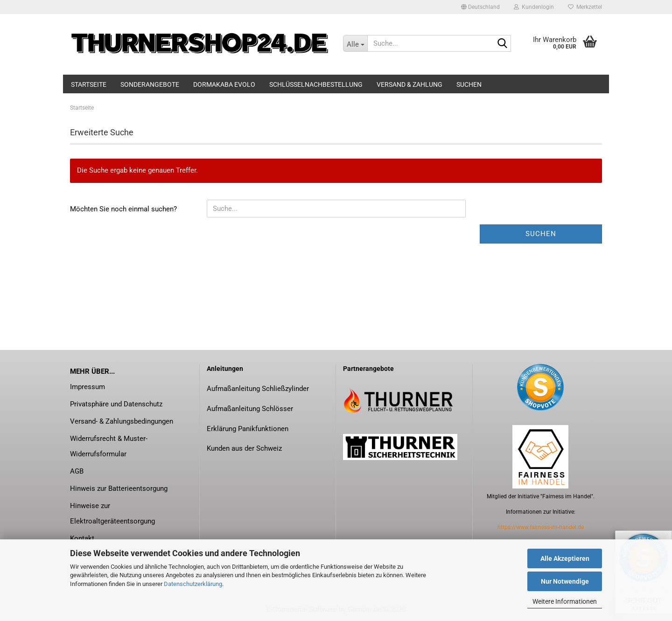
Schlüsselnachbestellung (316, 84)
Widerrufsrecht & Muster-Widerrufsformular (109, 446)
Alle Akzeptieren (565, 558)
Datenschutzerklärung (193, 584)
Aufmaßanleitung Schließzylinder (258, 389)
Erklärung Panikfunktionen (248, 429)
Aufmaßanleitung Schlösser (250, 409)
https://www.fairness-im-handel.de (541, 527)
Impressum (87, 387)
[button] (480, 7)
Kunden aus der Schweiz (244, 448)
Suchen (469, 84)
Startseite (89, 84)
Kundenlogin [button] (534, 7)
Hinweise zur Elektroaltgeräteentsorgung (112, 513)
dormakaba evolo (224, 84)
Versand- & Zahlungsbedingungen (122, 421)
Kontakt (82, 538)
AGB (77, 471)
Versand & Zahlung (409, 84)
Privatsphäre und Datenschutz (116, 404)
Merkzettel (585, 7)
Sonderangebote (150, 84)
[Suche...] (355, 43)
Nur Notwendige (565, 581)
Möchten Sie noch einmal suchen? (123, 209)
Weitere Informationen (565, 601)
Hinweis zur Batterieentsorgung (119, 488)
